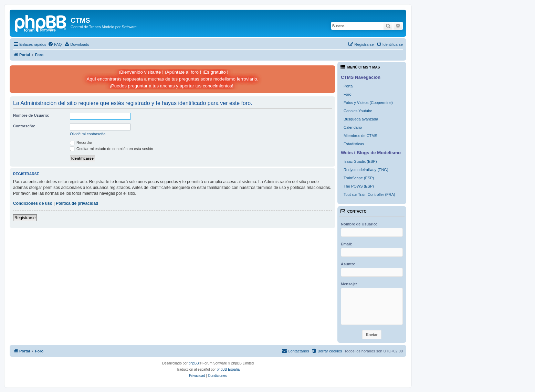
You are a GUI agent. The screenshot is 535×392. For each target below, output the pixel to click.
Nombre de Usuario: (31, 115)
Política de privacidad (77, 203)
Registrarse (25, 218)
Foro (348, 94)
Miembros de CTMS (360, 136)
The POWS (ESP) (359, 186)
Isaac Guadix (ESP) (360, 161)
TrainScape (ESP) (359, 178)
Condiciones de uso (33, 203)
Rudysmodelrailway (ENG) (366, 170)
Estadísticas (354, 144)
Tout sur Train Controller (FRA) (369, 194)
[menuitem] (55, 44)
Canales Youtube (358, 111)
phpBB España (228, 369)
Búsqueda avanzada (361, 119)
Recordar (81, 142)
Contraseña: (24, 126)
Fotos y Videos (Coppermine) (368, 103)
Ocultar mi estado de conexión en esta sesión (112, 149)
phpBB (194, 363)
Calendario (353, 127)
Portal (349, 86)
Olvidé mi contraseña (88, 134)
